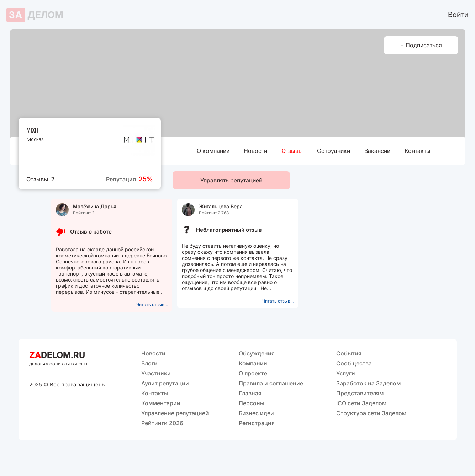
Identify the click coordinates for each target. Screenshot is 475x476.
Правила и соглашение (271, 383)
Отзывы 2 (40, 179)
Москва (35, 139)
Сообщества (354, 363)
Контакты (418, 151)
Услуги (346, 373)
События (349, 353)
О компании (213, 151)
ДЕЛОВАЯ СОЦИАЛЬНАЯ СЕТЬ (59, 364)
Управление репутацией (175, 413)
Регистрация (257, 423)
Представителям (360, 393)
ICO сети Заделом (361, 403)
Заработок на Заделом (368, 383)
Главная (250, 393)
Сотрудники (334, 151)
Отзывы (292, 151)
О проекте (253, 373)
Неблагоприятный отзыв (229, 230)
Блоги (149, 363)
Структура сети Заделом (371, 413)
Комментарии (161, 403)
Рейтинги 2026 (162, 423)
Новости (255, 151)
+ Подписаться (421, 45)
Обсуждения (257, 353)
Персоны (252, 403)
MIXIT (33, 130)
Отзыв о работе (91, 232)
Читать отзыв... (152, 304)
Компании (253, 363)
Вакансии (377, 151)
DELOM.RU (57, 355)
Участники (156, 373)
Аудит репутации (165, 383)
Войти (458, 15)
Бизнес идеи (256, 413)
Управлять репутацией (231, 180)
